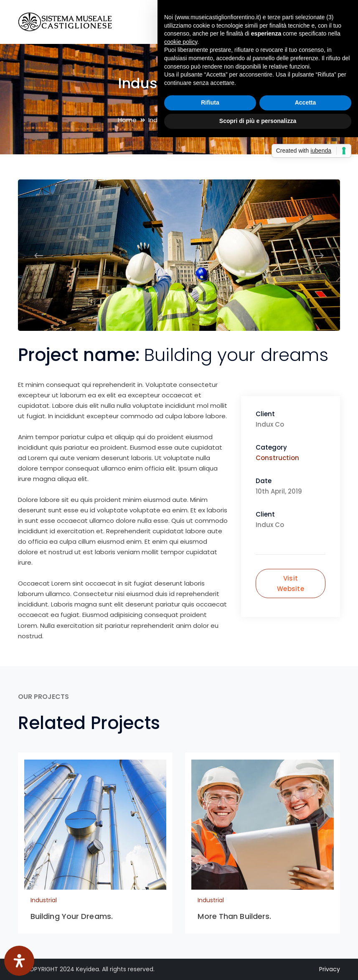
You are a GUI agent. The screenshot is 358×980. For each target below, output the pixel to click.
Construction (277, 458)
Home (127, 120)
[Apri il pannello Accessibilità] (19, 961)
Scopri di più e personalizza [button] (258, 121)
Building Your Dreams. (72, 916)
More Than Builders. (234, 916)
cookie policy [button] (181, 42)
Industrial (44, 900)
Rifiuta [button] (210, 102)
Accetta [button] (306, 102)
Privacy (330, 969)
